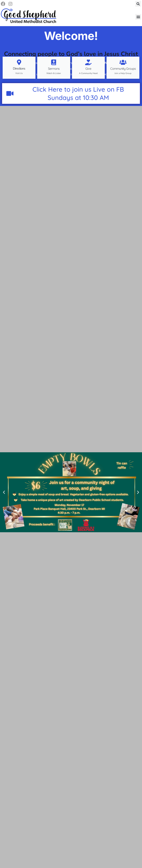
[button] (138, 4)
